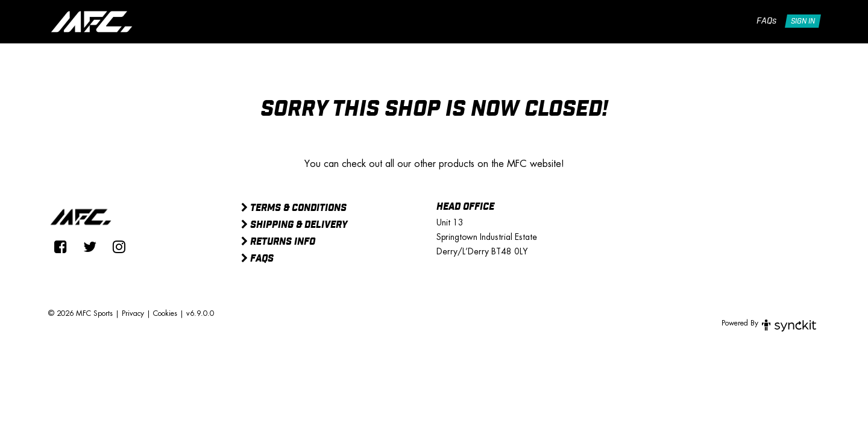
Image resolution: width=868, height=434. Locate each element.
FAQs (766, 21)
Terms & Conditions (294, 209)
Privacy (133, 313)
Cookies (165, 313)
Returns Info (278, 242)
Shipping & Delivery (294, 225)
